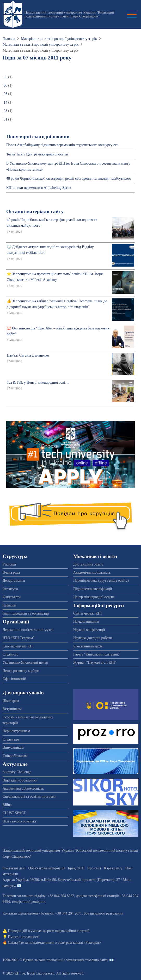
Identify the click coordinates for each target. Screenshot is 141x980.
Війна (7, 805)
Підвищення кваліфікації (93, 589)
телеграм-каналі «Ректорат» (79, 943)
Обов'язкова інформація (47, 868)
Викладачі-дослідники (20, 780)
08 (5, 94)
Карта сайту (113, 868)
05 (5, 77)
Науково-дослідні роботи (93, 638)
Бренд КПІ (76, 868)
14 (5, 102)
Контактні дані (14, 868)
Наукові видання (86, 621)
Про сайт (94, 868)
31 (5, 119)
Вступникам (12, 709)
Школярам (11, 701)
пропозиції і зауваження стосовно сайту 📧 (80, 960)
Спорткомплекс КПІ (18, 646)
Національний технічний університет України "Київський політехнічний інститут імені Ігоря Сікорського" (69, 14)
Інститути (10, 589)
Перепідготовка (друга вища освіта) (101, 581)
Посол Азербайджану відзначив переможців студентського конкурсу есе (62, 145)
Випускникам (13, 747)
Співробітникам (15, 756)
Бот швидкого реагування (103, 913)
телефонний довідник (29, 902)
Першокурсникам (16, 731)
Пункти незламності (24, 937)
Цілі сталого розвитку (20, 821)
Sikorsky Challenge (17, 772)
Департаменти (14, 581)
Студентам (11, 739)
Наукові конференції (89, 630)
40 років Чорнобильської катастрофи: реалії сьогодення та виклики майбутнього (69, 179)
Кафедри (9, 605)
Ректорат (9, 564)
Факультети (12, 597)
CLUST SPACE (14, 813)
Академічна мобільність (92, 572)
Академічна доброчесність (23, 788)
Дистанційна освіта (88, 564)
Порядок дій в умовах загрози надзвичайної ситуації (49, 931)
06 (5, 85)
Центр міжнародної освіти (94, 597)
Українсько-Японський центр (25, 662)
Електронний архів (88, 646)
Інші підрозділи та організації (26, 613)
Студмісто (10, 654)
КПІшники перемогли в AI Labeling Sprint (39, 188)
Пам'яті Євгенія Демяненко (28, 355)
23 (5, 111)
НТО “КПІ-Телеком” (19, 638)
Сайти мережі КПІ (88, 613)
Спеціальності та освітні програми (30, 796)
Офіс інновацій (14, 679)
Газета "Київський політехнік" (97, 654)
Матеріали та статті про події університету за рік (59, 39)
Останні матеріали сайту (35, 211)
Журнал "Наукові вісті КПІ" (95, 662)
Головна (9, 39)
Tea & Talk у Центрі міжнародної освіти (37, 154)
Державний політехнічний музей (28, 630)
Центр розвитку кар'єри (21, 671)
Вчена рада (11, 572)
